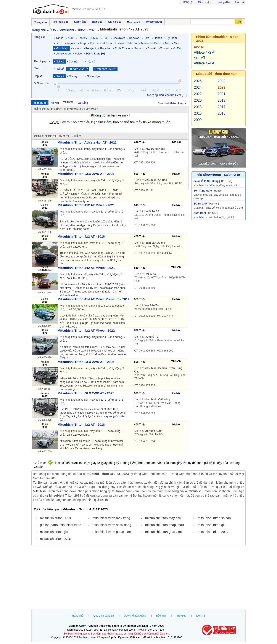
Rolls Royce (122, 48)
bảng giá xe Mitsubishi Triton (191, 491)
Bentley (82, 38)
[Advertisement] (138, 578)
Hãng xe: (39, 37)
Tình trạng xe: (42, 61)
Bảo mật (161, 616)
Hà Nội (55, 103)
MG (167, 43)
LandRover (105, 43)
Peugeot (91, 48)
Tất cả (60, 38)
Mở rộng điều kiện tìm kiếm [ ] (167, 95)
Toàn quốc (40, 103)
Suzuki (152, 48)
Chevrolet (119, 38)
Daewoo (134, 38)
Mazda (133, 43)
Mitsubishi (62, 48)
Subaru (139, 48)
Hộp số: (39, 76)
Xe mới (74, 62)
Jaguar (71, 43)
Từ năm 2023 (77, 69)
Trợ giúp (182, 616)
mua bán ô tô (195, 474)
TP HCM (68, 102)
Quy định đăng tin (104, 616)
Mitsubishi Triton (44, 491)
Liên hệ (240, 2)
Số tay (73, 76)
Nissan (77, 48)
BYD (105, 38)
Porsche (105, 48)
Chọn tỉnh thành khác (172, 103)
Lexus (120, 43)
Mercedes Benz (151, 43)
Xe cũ (91, 62)
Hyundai (172, 38)
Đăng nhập (205, 2)
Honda (158, 38)
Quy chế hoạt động (135, 616)
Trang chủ (77, 616)
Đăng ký (188, 2)
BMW (95, 38)
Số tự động (94, 76)
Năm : (37, 68)
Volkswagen (63, 54)
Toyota (164, 48)
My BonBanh (154, 22)
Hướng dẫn (223, 2)
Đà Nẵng (83, 103)
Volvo (78, 54)
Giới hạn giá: (42, 83)
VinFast (178, 48)
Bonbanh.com (87, 638)
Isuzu (59, 43)
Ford (147, 38)
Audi (71, 38)
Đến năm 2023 (105, 69)
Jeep (83, 43)
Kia (92, 43)
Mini (176, 43)
